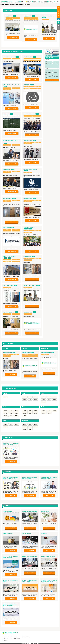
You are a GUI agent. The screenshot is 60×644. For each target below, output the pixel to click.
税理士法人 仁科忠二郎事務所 (29, 114)
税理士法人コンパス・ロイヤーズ (9, 257)
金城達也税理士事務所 (7, 198)
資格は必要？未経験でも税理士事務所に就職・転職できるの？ (30, 478)
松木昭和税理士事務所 (28, 198)
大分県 (24, 427)
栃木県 (55, 399)
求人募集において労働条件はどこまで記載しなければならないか (11, 605)
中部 (5, 407)
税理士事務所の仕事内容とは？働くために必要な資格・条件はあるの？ (49, 478)
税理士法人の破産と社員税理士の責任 (29, 511)
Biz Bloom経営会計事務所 (8, 286)
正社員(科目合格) (55, 62)
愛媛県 (5, 424)
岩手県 (36, 397)
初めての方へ (29, 1)
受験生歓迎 (54, 72)
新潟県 (11, 411)
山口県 (49, 411)
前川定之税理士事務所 (28, 140)
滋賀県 (30, 413)
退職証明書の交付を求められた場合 (48, 556)
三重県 (24, 416)
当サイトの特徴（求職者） (15, 637)
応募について (41, 1)
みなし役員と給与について (27, 534)
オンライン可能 (48, 76)
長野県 (5, 416)
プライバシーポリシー (26, 637)
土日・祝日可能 (55, 76)
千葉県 (55, 397)
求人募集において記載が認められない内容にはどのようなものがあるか (49, 581)
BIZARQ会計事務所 (7, 169)
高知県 (16, 424)
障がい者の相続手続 (45, 511)
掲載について (35, 1)
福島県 (36, 399)
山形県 (24, 399)
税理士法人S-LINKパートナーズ (30, 286)
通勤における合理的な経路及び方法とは (30, 556)
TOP (18, 1)
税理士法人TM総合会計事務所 (9, 312)
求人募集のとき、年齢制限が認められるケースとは (11, 581)
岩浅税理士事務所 (6, 227)
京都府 (30, 411)
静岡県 (5, 413)
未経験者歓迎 (48, 72)
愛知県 (16, 413)
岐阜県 (11, 416)
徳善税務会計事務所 (36, 16)
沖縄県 (30, 429)
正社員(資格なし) (49, 64)
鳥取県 (44, 413)
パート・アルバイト (55, 64)
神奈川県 (49, 397)
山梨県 (11, 413)
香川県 (5, 427)
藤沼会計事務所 (6, 114)
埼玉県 (44, 399)
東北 (24, 393)
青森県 (24, 397)
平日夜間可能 (48, 78)
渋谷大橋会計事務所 (27, 257)
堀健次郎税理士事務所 (28, 312)
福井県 (16, 416)
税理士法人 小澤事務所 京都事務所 (30, 169)
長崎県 (36, 424)
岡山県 (49, 413)
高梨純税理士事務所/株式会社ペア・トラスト (11, 141)
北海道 (6, 393)
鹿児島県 (36, 427)
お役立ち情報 (51, 1)
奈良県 (24, 413)
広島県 (44, 411)
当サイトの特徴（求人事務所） (16, 639)
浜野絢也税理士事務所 (28, 57)
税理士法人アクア (17, 16)
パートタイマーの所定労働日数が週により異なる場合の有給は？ (11, 557)
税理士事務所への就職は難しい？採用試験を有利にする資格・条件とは (11, 478)
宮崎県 (24, 429)
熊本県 (30, 427)
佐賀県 (30, 424)
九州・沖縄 (26, 420)
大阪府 (24, 411)
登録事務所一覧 (23, 1)
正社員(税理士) (48, 62)
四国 (5, 420)
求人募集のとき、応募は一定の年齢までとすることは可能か (30, 581)
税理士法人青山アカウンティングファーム (11, 85)
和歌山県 (36, 413)
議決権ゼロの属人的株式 (8, 534)
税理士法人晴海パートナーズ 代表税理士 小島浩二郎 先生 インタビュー (11, 444)
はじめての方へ (6, 637)
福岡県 (24, 424)
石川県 (16, 411)
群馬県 (44, 402)
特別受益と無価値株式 (7, 511)
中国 (43, 407)
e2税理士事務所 (26, 85)
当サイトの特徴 (57, 1)
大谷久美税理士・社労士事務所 (9, 57)
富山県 (5, 411)
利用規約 (46, 1)
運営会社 (24, 635)
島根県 (55, 411)
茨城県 (49, 399)
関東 (43, 393)
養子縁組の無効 (44, 534)
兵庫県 (36, 411)
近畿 (24, 407)
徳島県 (11, 424)
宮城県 (30, 399)
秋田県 (30, 397)
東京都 (44, 397)
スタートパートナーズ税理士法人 (30, 227)
